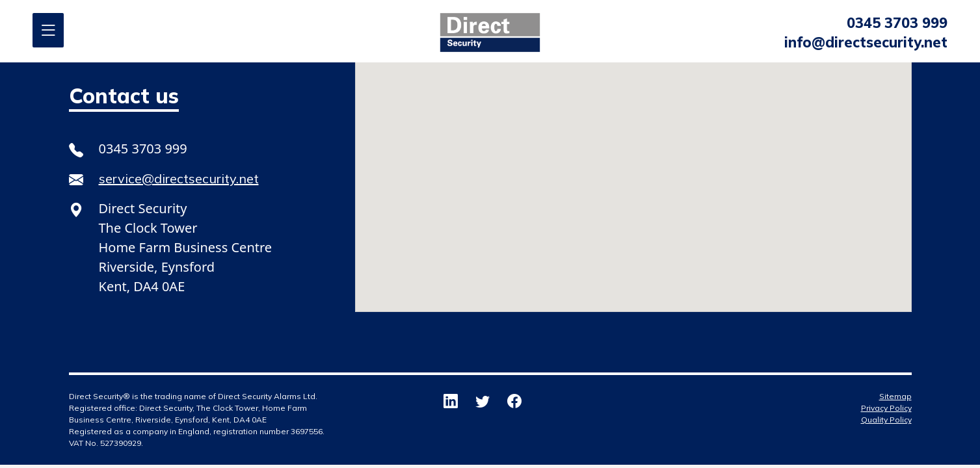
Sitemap (895, 396)
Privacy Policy (886, 408)
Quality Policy (886, 420)
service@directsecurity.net (179, 178)
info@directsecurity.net (866, 42)
